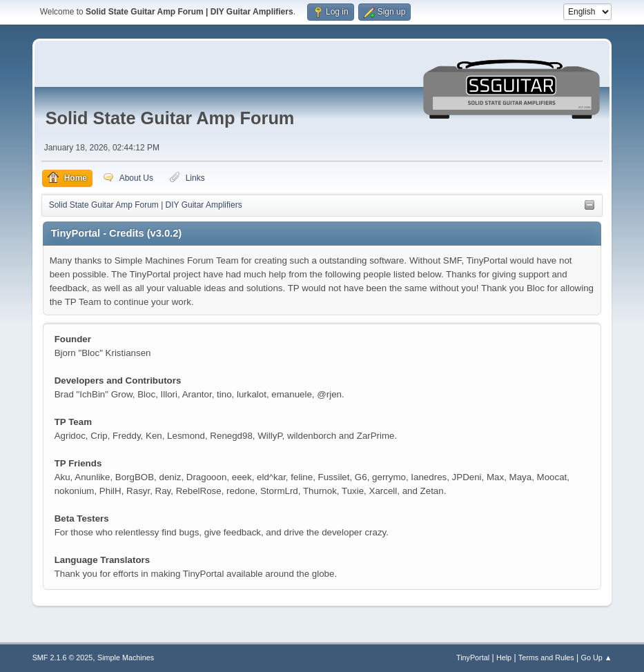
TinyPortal (473, 658)
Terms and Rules (546, 658)
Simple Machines (126, 658)
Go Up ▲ (597, 658)
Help (504, 658)
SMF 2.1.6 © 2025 (63, 658)
